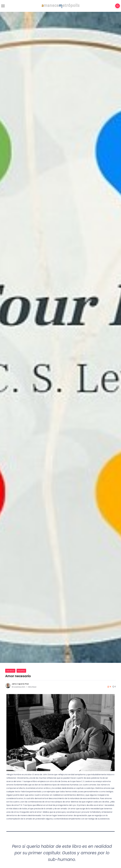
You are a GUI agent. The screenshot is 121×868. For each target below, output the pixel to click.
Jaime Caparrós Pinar (20, 684)
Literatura (10, 671)
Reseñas (21, 671)
